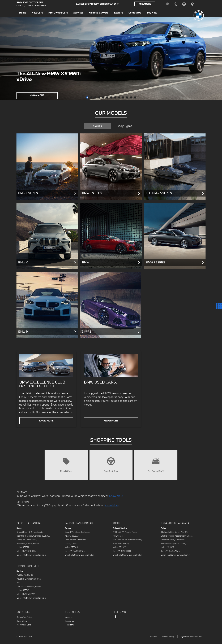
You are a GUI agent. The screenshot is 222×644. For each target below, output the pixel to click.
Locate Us (70, 625)
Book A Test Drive (24, 621)
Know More (145, 4)
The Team (70, 628)
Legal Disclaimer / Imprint (191, 640)
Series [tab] (98, 126)
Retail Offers (22, 625)
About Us (69, 621)
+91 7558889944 (28, 555)
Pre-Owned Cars (24, 628)
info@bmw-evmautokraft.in (34, 559)
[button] (87, 97)
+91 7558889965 (77, 555)
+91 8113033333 (124, 555)
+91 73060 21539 (28, 598)
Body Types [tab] (124, 126)
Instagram (122, 621)
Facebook (116, 622)
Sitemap (153, 640)
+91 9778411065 (172, 555)
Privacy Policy (168, 640)
